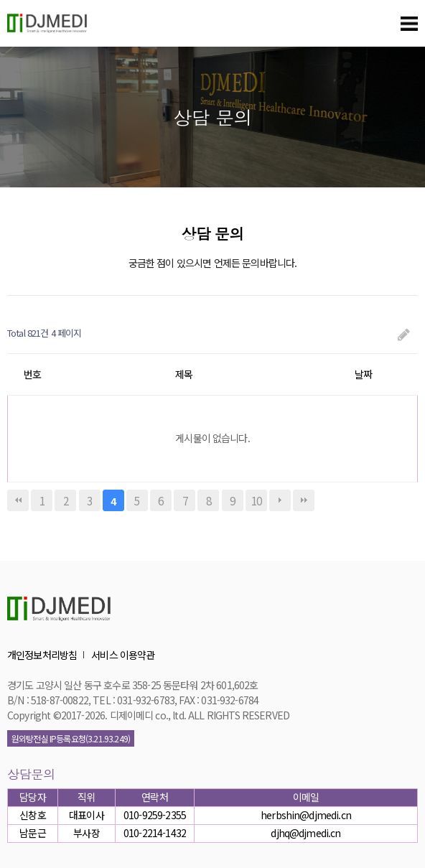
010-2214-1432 (155, 833)
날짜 (363, 374)
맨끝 (304, 500)
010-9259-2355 (155, 815)
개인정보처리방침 (42, 655)
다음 (280, 500)
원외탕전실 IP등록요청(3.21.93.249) (71, 738)
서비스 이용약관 (123, 655)
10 (256, 500)
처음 (18, 500)
